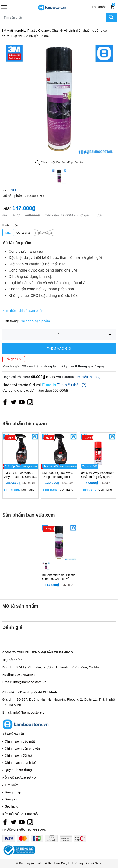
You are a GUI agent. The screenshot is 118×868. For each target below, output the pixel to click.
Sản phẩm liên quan (25, 423)
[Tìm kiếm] (111, 18)
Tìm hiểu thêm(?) (88, 377)
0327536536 (26, 683)
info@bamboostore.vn (30, 690)
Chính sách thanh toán (22, 771)
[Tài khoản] (99, 7)
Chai (8, 233)
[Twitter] (13, 402)
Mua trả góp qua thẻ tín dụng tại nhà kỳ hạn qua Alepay (54, 366)
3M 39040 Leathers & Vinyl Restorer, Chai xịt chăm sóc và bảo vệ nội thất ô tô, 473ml (20, 479)
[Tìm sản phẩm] (54, 18)
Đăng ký (11, 808)
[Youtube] (22, 402)
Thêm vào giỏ (59, 348)
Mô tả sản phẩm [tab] (20, 614)
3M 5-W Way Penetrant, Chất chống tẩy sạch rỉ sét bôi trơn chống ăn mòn (98, 479)
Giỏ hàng (11, 815)
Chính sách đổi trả (18, 764)
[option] (59, 99)
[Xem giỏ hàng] (112, 7)
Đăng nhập (13, 800)
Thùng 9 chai (44, 233)
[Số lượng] (59, 335)
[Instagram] (30, 402)
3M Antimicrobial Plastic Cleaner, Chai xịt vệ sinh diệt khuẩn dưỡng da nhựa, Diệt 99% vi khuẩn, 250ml (59, 585)
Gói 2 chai (24, 233)
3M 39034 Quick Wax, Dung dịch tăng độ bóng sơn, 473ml (59, 479)
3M (14, 190)
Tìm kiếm (12, 793)
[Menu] (4, 7)
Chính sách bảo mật (20, 749)
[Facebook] (5, 402)
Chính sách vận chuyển (22, 757)
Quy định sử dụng (18, 778)
